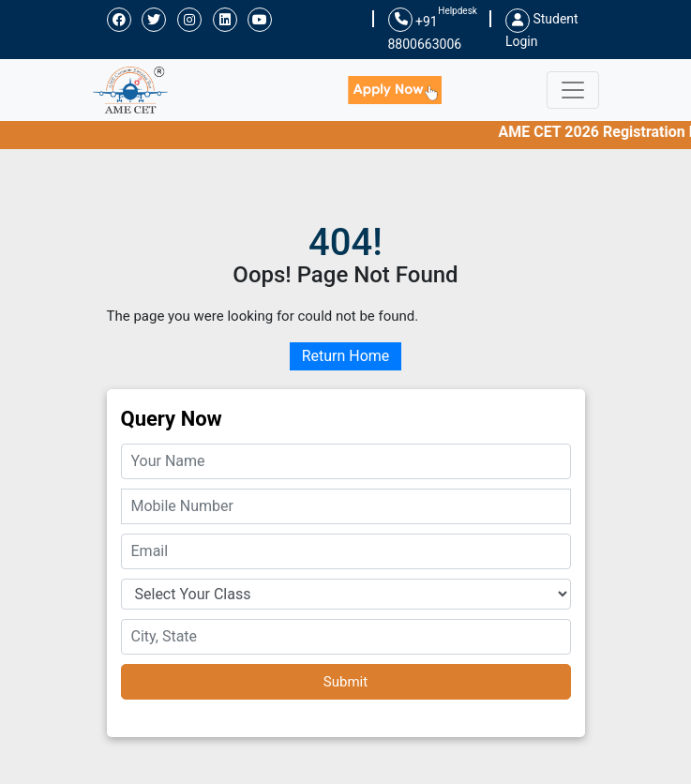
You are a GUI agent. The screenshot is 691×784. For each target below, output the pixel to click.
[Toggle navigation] (573, 90)
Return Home (346, 356)
